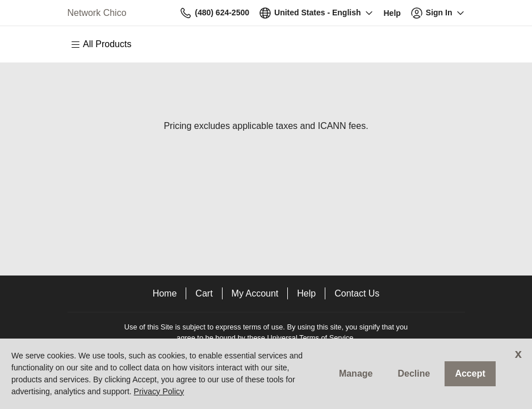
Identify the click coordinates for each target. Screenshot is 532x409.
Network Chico (97, 13)
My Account (255, 293)
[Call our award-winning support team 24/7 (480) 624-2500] (392, 13)
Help (306, 293)
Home (165, 293)
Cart (204, 293)
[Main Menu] (107, 44)
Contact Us (357, 293)
